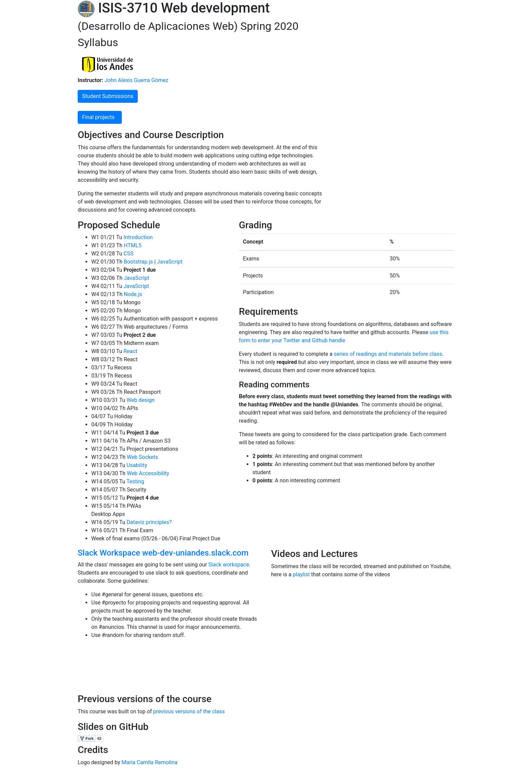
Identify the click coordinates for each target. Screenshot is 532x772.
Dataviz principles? (148, 522)
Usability (136, 465)
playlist (301, 574)
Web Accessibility (147, 473)
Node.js (132, 294)
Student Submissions (108, 96)
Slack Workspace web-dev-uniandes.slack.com (163, 553)
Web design (140, 400)
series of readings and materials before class (388, 354)
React (130, 351)
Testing (135, 481)
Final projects (100, 117)
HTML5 (132, 245)
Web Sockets (142, 457)
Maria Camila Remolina (149, 762)
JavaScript (169, 262)
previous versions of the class (189, 711)
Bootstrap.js (138, 262)
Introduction (137, 237)
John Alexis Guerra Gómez (136, 80)
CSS (128, 254)
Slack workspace (229, 565)
